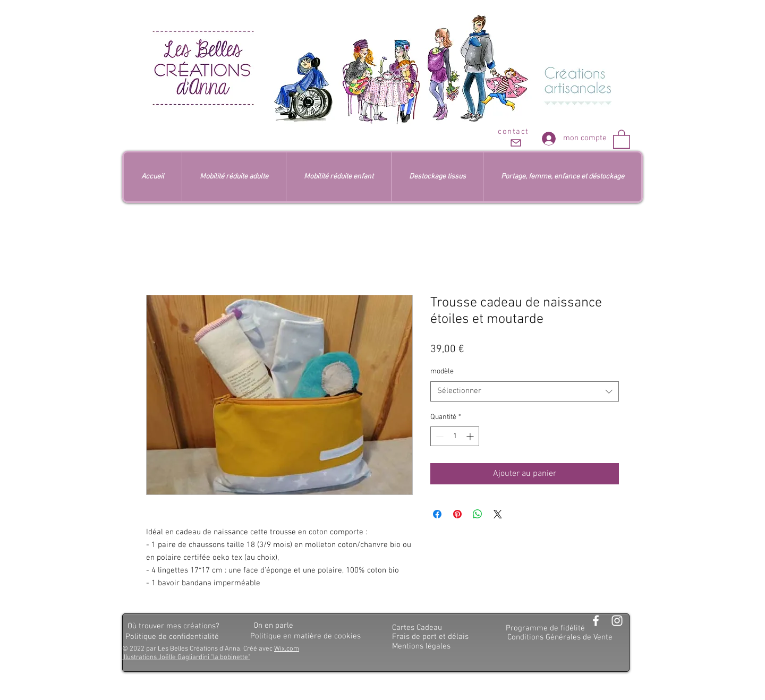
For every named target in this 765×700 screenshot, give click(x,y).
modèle (442, 372)
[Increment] (471, 436)
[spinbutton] (455, 436)
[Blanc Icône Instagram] (617, 621)
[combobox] (525, 391)
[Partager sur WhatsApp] (478, 514)
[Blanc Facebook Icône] (596, 621)
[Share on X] (498, 514)
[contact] (515, 138)
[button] (622, 139)
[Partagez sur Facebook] (437, 514)
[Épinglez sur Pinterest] (457, 514)
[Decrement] (439, 436)
